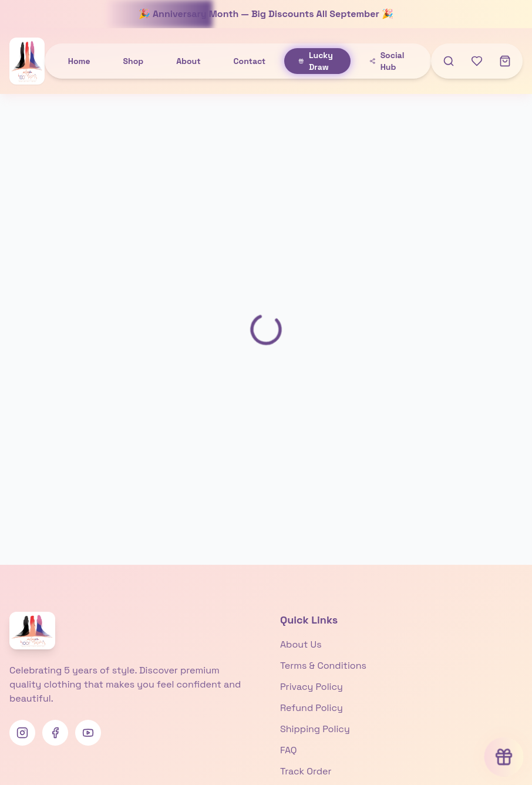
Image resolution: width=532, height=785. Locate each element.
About (188, 61)
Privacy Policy (312, 687)
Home (79, 61)
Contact (250, 61)
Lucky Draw (316, 61)
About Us (301, 644)
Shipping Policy (315, 729)
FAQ (289, 750)
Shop (134, 61)
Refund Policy (312, 708)
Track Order (306, 771)
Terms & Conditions (323, 666)
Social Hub (387, 61)
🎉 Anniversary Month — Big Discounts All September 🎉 (266, 14)
